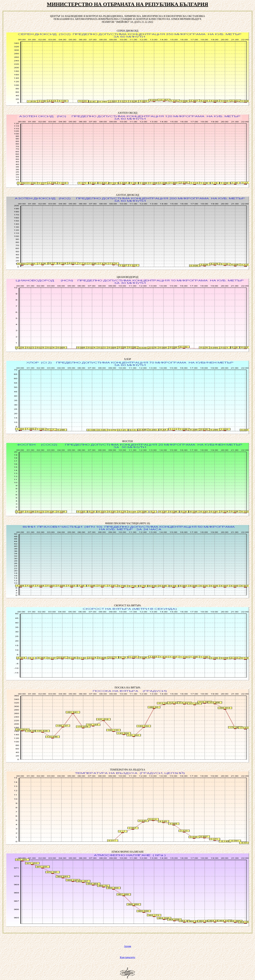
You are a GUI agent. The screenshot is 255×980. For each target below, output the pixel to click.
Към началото (127, 957)
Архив (127, 946)
